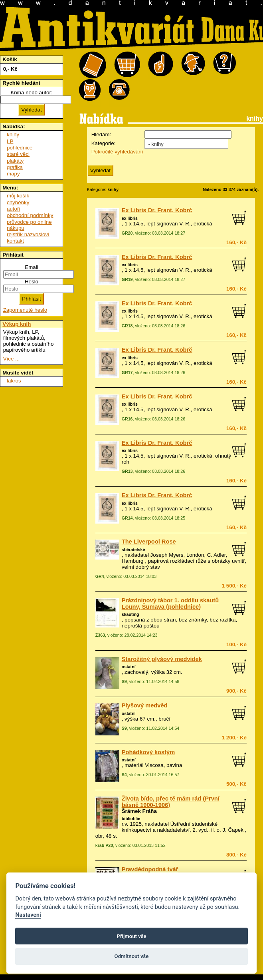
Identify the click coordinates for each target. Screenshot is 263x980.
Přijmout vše (131, 936)
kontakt (15, 241)
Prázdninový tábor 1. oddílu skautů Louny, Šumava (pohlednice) (170, 604)
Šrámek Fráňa (139, 811)
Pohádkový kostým (148, 752)
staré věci (18, 154)
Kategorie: (104, 143)
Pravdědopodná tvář (150, 869)
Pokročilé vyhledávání (117, 152)
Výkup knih (17, 324)
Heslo (32, 282)
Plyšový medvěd (145, 705)
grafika (15, 167)
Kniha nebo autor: (31, 93)
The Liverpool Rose (149, 542)
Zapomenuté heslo (25, 310)
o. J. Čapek (230, 830)
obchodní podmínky (30, 215)
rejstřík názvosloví (28, 234)
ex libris (130, 218)
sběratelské (133, 550)
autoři (13, 209)
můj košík (18, 196)
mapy (13, 174)
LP (10, 141)
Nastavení (28, 915)
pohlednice (20, 148)
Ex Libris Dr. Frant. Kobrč (157, 210)
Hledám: (101, 134)
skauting (131, 614)
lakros (14, 381)
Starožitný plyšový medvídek (162, 659)
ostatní (129, 667)
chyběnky (18, 202)
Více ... (11, 359)
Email (31, 267)
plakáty (15, 161)
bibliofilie (131, 819)
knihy (13, 134)
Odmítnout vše (132, 956)
